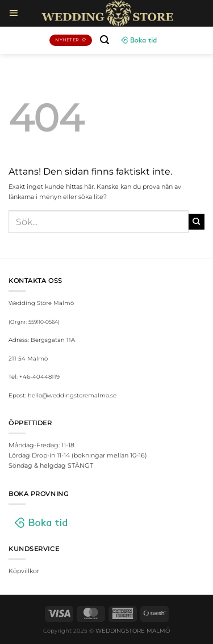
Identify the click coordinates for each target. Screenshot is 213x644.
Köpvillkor (24, 571)
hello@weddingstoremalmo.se (72, 395)
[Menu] (13, 13)
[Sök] (105, 40)
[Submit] (197, 222)
